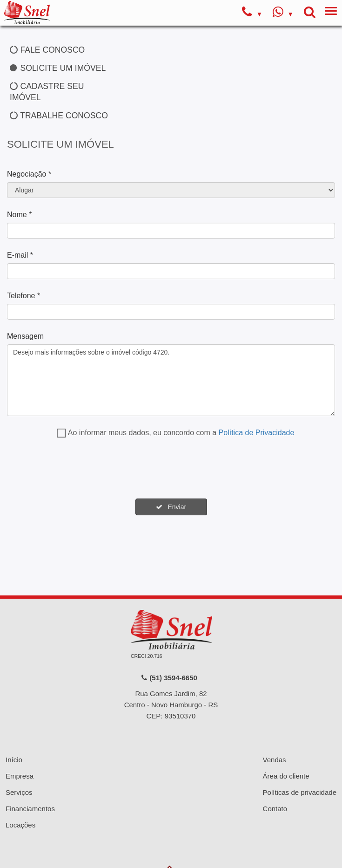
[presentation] (78, 469)
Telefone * (23, 296)
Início (14, 760)
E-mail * (20, 255)
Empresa (20, 776)
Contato (275, 809)
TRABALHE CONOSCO (59, 116)
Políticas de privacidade (300, 792)
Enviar (171, 507)
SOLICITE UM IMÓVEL (58, 68)
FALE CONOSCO (47, 50)
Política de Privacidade (257, 433)
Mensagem (25, 336)
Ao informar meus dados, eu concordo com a (181, 433)
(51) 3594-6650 (169, 678)
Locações (20, 825)
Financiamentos (30, 809)
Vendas (275, 760)
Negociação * (29, 174)
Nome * (19, 215)
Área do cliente (286, 776)
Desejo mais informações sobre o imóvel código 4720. (171, 380)
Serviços (19, 792)
